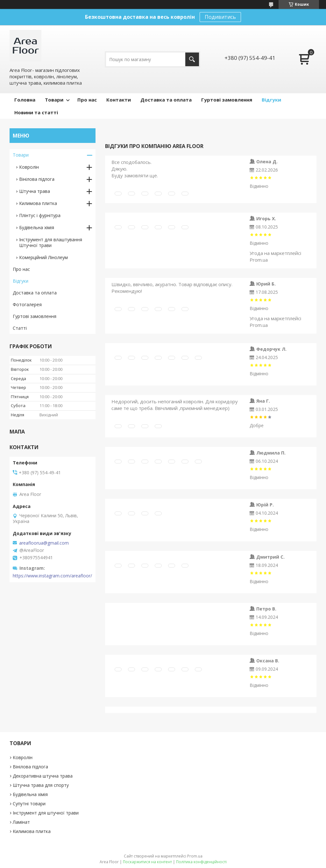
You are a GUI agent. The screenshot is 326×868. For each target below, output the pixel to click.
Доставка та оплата (166, 100)
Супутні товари (29, 804)
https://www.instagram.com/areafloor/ (52, 576)
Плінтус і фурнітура (40, 215)
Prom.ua (195, 856)
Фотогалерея (27, 304)
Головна (25, 100)
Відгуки (271, 100)
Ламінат (21, 822)
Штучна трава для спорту (41, 785)
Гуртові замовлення (227, 100)
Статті (20, 328)
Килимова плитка (38, 203)
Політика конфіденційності (201, 862)
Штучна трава (35, 191)
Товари (54, 100)
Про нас (87, 100)
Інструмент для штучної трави (46, 813)
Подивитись (220, 17)
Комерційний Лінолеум (43, 257)
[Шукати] (192, 59)
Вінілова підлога (37, 179)
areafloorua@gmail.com (44, 543)
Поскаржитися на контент (147, 862)
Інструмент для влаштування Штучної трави (51, 242)
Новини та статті (36, 112)
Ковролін (29, 167)
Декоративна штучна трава (43, 776)
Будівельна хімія (37, 227)
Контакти (119, 100)
